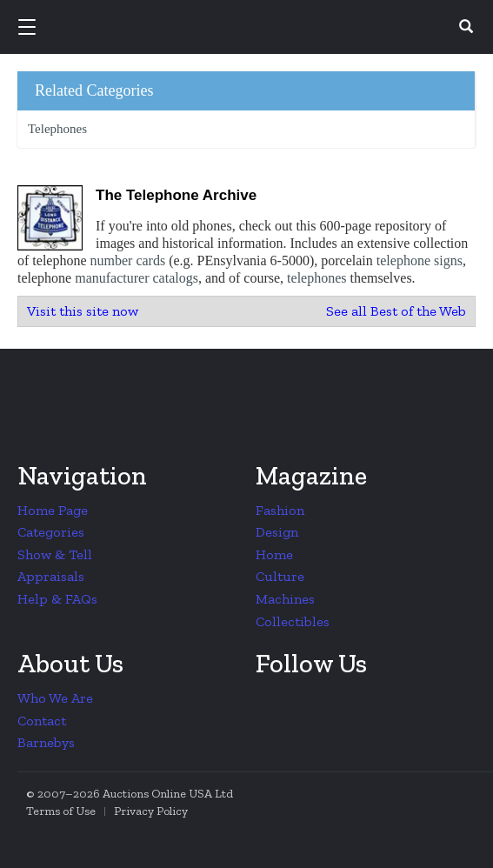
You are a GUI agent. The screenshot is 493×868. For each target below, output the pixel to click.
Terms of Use (61, 811)
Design (277, 532)
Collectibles (293, 621)
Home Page (53, 510)
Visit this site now (83, 311)
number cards (128, 260)
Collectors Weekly (250, 28)
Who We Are (55, 698)
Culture (280, 576)
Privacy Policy (151, 811)
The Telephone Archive (176, 195)
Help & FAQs (57, 599)
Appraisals (51, 576)
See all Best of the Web (396, 311)
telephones (316, 278)
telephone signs (420, 260)
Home (274, 554)
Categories (51, 532)
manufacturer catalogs (137, 278)
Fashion (280, 510)
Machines (285, 599)
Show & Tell (55, 554)
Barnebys (46, 742)
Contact (42, 721)
